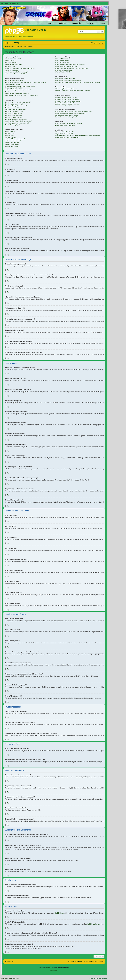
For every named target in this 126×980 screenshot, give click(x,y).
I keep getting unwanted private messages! (68, 80)
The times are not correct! (12, 84)
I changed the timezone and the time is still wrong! (20, 86)
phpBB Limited (59, 913)
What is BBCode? (10, 131)
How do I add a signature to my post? (16, 106)
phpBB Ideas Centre (93, 924)
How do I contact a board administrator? (67, 138)
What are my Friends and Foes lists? (66, 89)
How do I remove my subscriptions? (66, 117)
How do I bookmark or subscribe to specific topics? (71, 113)
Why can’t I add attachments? (14, 115)
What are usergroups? (62, 62)
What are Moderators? (62, 61)
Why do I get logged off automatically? (16, 72)
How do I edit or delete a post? (14, 104)
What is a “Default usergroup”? (64, 70)
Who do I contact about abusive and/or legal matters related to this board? (77, 136)
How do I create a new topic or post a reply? (18, 102)
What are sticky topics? (12, 143)
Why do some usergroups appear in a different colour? (72, 68)
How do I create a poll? (12, 108)
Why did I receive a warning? (13, 117)
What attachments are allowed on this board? (69, 123)
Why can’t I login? (10, 66)
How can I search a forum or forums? (66, 97)
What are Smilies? (10, 135)
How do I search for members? (64, 103)
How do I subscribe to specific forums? (67, 115)
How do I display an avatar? (13, 92)
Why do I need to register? (13, 59)
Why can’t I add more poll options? (15, 110)
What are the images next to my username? (18, 90)
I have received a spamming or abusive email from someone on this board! (78, 82)
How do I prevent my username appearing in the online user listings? (25, 82)
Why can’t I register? (11, 62)
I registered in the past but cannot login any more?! (20, 68)
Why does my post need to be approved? (17, 123)
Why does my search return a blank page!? (68, 101)
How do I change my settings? (14, 80)
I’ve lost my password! (11, 70)
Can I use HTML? (10, 133)
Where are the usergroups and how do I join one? (70, 64)
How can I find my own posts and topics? (67, 105)
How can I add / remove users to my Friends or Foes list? (72, 91)
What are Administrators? (63, 59)
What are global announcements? (15, 139)
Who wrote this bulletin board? (64, 132)
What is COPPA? (10, 61)
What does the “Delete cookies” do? (15, 74)
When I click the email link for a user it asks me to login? (21, 96)
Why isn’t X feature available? (64, 134)
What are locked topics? (12, 145)
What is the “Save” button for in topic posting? (18, 121)
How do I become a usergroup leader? (67, 66)
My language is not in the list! (13, 88)
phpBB (48, 967)
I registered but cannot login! (13, 64)
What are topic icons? (11, 147)
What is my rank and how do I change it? (17, 94)
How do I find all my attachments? (65, 125)
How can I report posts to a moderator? (16, 119)
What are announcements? (13, 141)
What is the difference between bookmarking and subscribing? (74, 111)
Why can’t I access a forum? (13, 114)
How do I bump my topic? (12, 125)
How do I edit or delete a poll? (14, 112)
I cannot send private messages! (65, 79)
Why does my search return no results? (67, 99)
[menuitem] (16, 43)
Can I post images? (11, 137)
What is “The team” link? (63, 72)
